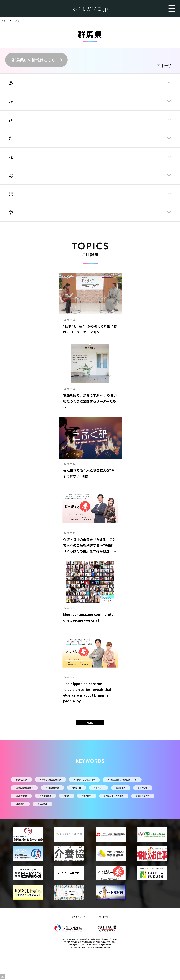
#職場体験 (121, 788)
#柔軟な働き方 (143, 796)
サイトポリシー (78, 916)
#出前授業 (143, 788)
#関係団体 (77, 788)
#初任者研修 (46, 796)
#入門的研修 (21, 796)
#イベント (99, 788)
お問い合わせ (103, 916)
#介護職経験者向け (24, 788)
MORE (90, 723)
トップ (5, 21)
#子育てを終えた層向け (51, 780)
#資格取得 (87, 796)
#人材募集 (43, 804)
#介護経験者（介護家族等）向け (122, 780)
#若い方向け (21, 780)
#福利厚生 (20, 804)
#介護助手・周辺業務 (114, 796)
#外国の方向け (52, 788)
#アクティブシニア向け (84, 780)
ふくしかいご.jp (90, 8)
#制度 (67, 796)
